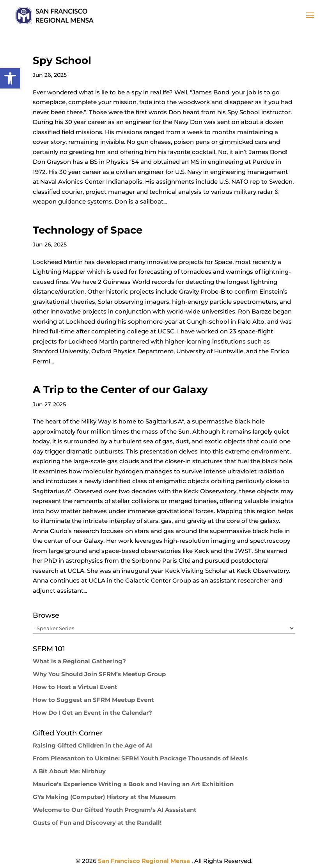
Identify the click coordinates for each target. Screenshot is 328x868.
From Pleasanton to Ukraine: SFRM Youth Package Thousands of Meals (140, 758)
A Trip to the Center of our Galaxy (120, 390)
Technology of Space (88, 230)
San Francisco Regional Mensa (145, 861)
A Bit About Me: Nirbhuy (69, 771)
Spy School (62, 60)
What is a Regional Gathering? (79, 661)
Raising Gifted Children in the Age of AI (92, 745)
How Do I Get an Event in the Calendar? (92, 713)
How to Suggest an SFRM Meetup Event (93, 700)
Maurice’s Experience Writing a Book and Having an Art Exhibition (133, 784)
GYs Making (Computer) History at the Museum (104, 797)
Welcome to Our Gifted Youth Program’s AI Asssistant (115, 810)
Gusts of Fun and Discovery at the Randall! (97, 823)
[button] (10, 78)
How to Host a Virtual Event (75, 687)
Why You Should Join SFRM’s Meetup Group (99, 674)
